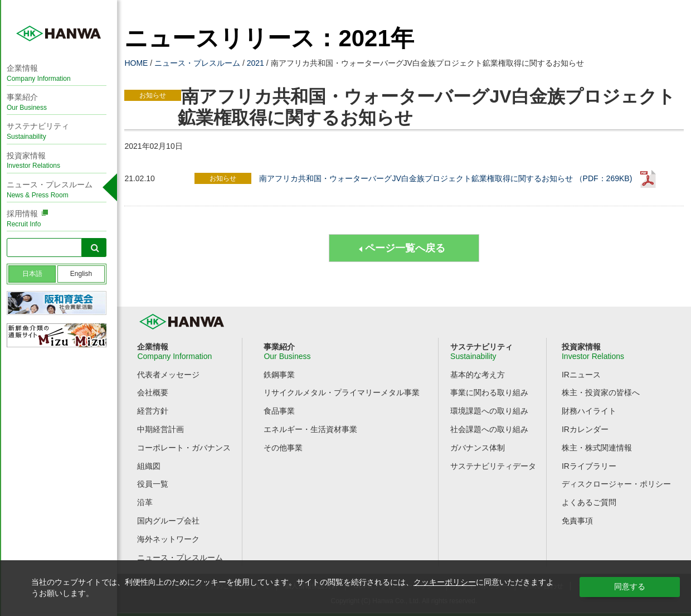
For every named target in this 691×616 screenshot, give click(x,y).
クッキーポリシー (445, 582)
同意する (630, 586)
